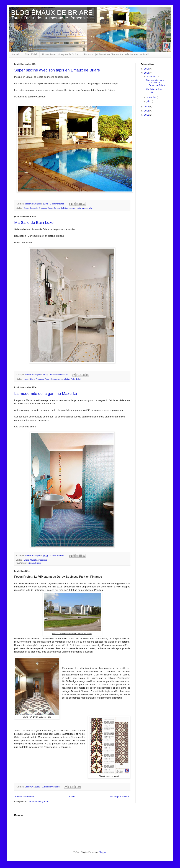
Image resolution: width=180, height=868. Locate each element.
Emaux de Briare (46, 208)
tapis (79, 208)
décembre (152, 77)
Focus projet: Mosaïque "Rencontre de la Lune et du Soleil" (117, 54)
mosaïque (43, 560)
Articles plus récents (25, 797)
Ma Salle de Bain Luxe (34, 223)
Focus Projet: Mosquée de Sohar (61, 54)
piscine (73, 208)
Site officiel (31, 54)
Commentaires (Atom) (38, 802)
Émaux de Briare (61, 208)
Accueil (15, 54)
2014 (147, 73)
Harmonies (56, 379)
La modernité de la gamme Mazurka (46, 394)
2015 (147, 69)
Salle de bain (76, 379)
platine (67, 379)
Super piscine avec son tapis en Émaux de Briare (57, 70)
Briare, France (35, 563)
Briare (26, 208)
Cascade (34, 208)
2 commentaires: (57, 204)
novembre (152, 97)
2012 (147, 111)
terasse (85, 208)
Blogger (102, 852)
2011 (147, 115)
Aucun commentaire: (59, 375)
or (62, 379)
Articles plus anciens (119, 797)
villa (91, 208)
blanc (26, 379)
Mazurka (34, 560)
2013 (147, 107)
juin (149, 101)
